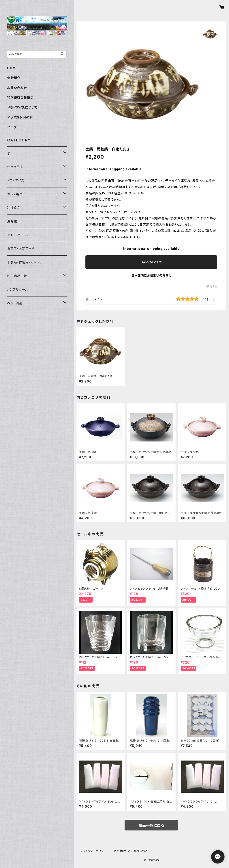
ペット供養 (15, 303)
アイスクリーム (18, 235)
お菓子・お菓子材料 (21, 249)
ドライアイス (16, 180)
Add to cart (152, 262)
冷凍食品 (14, 208)
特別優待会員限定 (20, 98)
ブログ (12, 127)
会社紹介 (14, 78)
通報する (212, 287)
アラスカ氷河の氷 (20, 117)
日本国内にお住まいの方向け (151, 275)
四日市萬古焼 (17, 276)
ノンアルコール (18, 289)
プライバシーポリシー (93, 851)
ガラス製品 (15, 194)
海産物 (12, 221)
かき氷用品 (15, 167)
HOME (12, 68)
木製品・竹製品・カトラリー (26, 262)
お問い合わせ (17, 88)
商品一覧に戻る (151, 825)
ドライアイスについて (22, 107)
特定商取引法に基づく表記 (130, 851)
